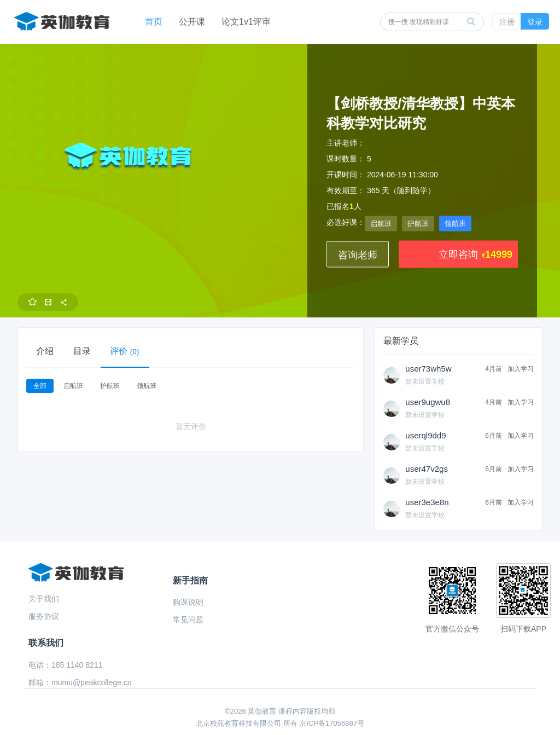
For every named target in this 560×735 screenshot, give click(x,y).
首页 (154, 22)
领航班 (455, 224)
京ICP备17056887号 (332, 723)
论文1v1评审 (246, 22)
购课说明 (188, 602)
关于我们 (44, 599)
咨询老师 (358, 255)
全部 (40, 386)
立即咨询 (458, 254)
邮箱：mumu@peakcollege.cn (80, 682)
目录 (82, 351)
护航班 (418, 224)
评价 (125, 351)
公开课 (192, 22)
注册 (507, 22)
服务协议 (44, 616)
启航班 (381, 224)
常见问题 (188, 620)
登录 (535, 22)
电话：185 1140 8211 (65, 665)
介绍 (45, 351)
